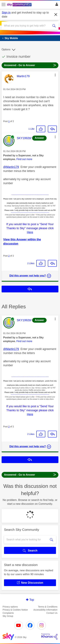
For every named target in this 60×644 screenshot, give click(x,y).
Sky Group (8, 616)
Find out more (24, 159)
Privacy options (10, 607)
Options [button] (6, 49)
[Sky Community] (20, 5)
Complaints (8, 613)
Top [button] (32, 600)
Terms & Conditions (48, 607)
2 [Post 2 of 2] (9, 256)
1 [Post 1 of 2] (9, 121)
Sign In (56, 5)
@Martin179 (11, 167)
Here (30, 232)
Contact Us (52, 613)
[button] (55, 75)
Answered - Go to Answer (30, 65)
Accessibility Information (45, 610)
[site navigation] (4, 5)
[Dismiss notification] (56, 15)
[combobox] (27, 26)
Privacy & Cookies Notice (15, 610)
